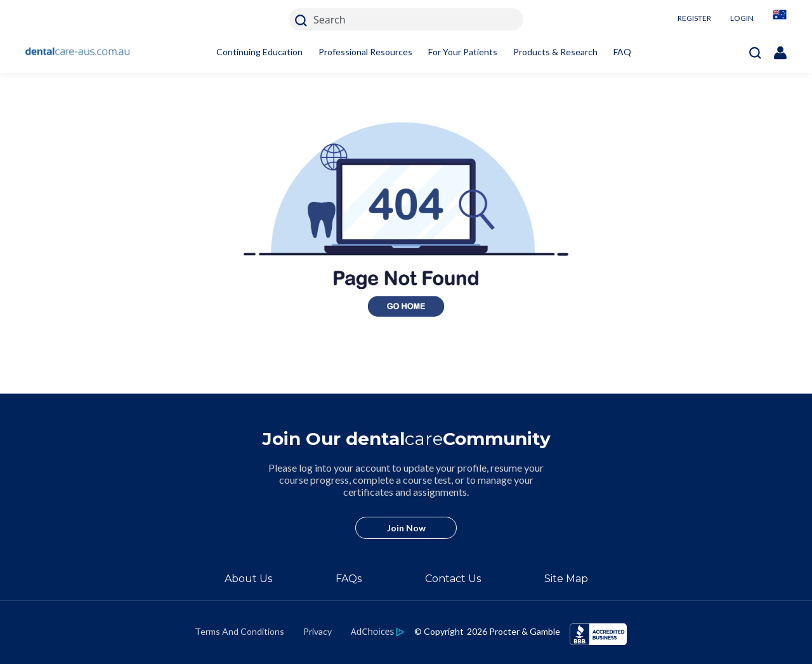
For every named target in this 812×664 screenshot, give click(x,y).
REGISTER (694, 18)
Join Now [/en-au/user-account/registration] (406, 528)
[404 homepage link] (406, 386)
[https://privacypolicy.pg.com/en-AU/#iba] (378, 631)
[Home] (78, 52)
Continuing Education (259, 52)
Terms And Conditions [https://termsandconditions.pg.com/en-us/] (239, 631)
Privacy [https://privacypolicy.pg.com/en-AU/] (318, 631)
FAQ (622, 52)
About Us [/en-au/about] (248, 579)
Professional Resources (365, 52)
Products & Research (555, 52)
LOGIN (742, 18)
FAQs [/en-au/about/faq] (349, 579)
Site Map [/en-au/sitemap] (566, 579)
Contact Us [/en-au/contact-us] (453, 579)
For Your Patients (463, 52)
